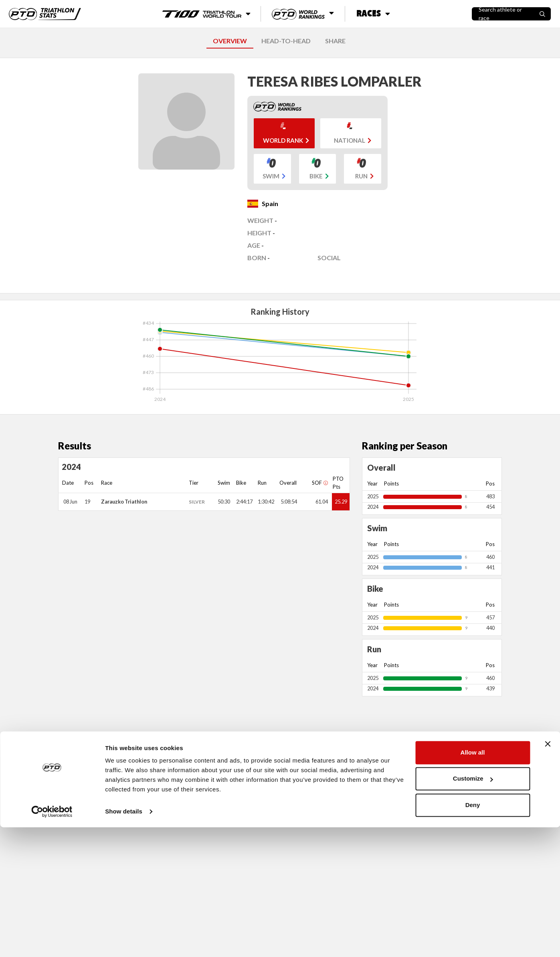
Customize (473, 908)
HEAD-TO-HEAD (286, 41)
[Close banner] (548, 874)
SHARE (335, 41)
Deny (473, 935)
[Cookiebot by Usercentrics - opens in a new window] (52, 941)
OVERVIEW (230, 41)
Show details (124, 941)
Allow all (473, 882)
